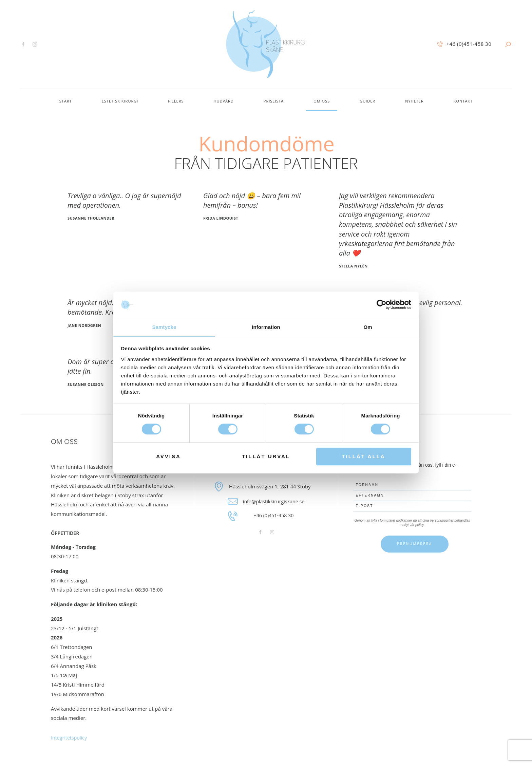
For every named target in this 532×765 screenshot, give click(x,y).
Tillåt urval (266, 457)
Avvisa (168, 457)
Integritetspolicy (70, 738)
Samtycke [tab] (164, 327)
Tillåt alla (363, 457)
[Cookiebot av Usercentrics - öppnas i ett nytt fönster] (382, 304)
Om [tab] (368, 327)
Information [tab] (266, 327)
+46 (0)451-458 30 (273, 516)
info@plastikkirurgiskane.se (274, 501)
